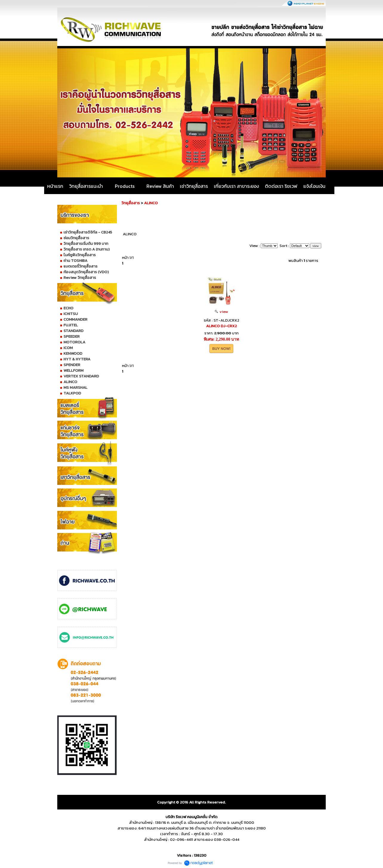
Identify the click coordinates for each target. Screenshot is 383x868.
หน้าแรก (55, 186)
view (221, 312)
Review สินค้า (160, 186)
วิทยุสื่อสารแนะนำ (86, 186)
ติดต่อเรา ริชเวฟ (281, 186)
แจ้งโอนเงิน (314, 186)
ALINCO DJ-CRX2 (221, 326)
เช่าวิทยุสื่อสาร (194, 186)
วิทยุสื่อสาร (131, 203)
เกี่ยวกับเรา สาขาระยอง (236, 186)
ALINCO (151, 203)
